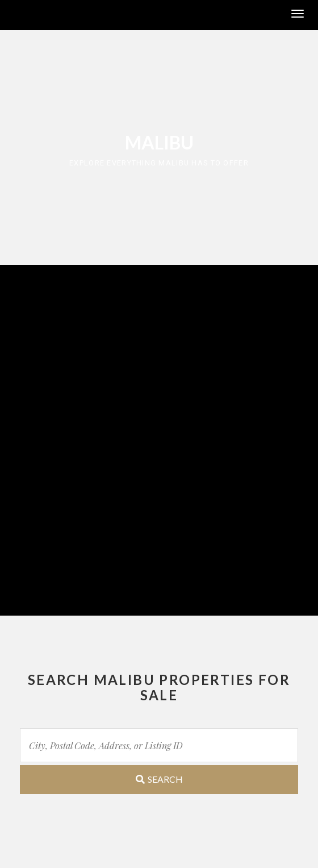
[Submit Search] (159, 780)
